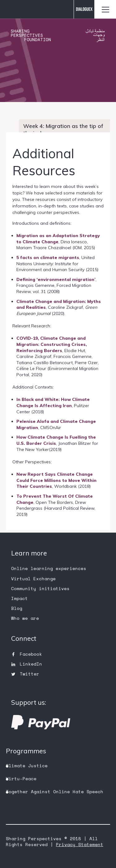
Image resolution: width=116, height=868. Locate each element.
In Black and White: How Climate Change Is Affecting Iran (53, 402)
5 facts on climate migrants (48, 257)
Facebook (31, 654)
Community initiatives (40, 588)
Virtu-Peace (21, 779)
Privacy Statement (80, 844)
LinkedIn (31, 664)
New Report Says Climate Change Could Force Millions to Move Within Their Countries (56, 480)
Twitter (30, 674)
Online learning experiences (49, 568)
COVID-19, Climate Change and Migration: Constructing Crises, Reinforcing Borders (52, 344)
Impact (19, 598)
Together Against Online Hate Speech (55, 791)
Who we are (25, 618)
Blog (17, 608)
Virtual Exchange (33, 579)
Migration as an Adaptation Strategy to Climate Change (58, 239)
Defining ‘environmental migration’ (56, 279)
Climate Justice (27, 766)
